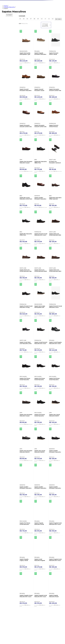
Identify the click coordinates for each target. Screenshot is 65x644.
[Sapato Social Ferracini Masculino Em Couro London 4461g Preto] (35, 274)
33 (5, 47)
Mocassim (7, 33)
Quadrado (7, 138)
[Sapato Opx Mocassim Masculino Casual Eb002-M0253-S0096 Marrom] (35, 130)
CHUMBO (6, 107)
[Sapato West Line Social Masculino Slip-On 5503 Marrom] (46, 202)
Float (5, 154)
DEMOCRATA (7, 85)
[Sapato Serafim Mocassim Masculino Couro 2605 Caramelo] (46, 383)
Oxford (6, 35)
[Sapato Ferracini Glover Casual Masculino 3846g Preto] (46, 57)
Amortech (7, 149)
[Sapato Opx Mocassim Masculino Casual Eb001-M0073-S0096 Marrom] (46, 310)
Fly (5, 156)
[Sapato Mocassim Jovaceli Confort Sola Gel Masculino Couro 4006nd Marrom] (46, 93)
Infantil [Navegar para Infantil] (28, 9)
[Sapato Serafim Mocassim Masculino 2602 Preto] (57, 347)
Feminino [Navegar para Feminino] (11, 9)
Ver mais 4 (5, 65)
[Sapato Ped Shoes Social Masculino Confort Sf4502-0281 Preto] (57, 310)
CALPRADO (7, 81)
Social (6, 37)
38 (5, 53)
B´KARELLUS (7, 75)
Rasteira (6, 140)
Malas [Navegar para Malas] (40, 9)
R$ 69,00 (8, 182)
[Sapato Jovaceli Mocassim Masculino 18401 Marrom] (57, 57)
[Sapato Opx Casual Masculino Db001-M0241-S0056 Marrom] (24, 347)
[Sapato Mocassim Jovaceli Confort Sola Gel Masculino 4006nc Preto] (35, 93)
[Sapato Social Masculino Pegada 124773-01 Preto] (57, 419)
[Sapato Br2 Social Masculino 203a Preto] (24, 166)
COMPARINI (7, 83)
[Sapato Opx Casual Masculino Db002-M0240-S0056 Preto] (46, 347)
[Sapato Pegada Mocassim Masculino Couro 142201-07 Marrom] (35, 57)
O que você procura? (16, 2)
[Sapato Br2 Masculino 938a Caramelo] (46, 166)
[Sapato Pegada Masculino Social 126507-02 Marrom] (24, 419)
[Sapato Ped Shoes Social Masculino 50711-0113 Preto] (35, 310)
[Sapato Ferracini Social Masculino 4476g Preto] (35, 238)
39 (5, 55)
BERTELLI (6, 77)
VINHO (6, 116)
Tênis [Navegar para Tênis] (23, 9)
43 (5, 63)
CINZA (6, 108)
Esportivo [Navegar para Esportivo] (34, 9)
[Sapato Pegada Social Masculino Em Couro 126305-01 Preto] (35, 419)
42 (5, 61)
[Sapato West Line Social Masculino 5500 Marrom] (57, 202)
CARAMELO (7, 103)
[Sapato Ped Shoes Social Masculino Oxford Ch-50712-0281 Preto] (24, 310)
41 (5, 59)
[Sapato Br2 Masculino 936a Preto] (57, 166)
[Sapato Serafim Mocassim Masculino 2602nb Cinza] (24, 383)
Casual (6, 31)
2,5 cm (6, 123)
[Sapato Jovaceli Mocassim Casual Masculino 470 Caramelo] (24, 93)
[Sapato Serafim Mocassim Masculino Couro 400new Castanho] (35, 166)
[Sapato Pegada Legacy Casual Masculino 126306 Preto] (46, 419)
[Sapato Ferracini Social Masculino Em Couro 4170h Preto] (24, 202)
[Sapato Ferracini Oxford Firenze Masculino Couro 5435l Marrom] (24, 130)
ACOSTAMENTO (8, 71)
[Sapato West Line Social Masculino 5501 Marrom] (24, 238)
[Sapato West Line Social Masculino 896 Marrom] (35, 202)
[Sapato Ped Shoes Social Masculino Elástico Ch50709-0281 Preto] (57, 383)
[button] (9, 29)
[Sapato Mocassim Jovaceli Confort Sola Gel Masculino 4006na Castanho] (57, 93)
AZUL (5, 97)
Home (6, 16)
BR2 (5, 79)
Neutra (6, 173)
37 (5, 51)
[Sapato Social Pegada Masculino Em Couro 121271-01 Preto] (46, 274)
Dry (5, 152)
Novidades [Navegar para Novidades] (4, 9)
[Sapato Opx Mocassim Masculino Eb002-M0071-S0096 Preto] (35, 347)
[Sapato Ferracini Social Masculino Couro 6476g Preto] (57, 238)
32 (5, 45)
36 (5, 49)
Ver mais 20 (6, 91)
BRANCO (6, 101)
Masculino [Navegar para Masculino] (18, 9)
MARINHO (7, 110)
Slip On (6, 167)
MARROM (7, 112)
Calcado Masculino (9, 17)
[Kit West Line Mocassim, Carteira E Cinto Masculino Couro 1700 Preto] (57, 130)
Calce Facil (7, 151)
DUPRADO (7, 87)
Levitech (6, 158)
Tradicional (7, 39)
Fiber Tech (6, 160)
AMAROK (6, 73)
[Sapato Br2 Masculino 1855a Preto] (46, 130)
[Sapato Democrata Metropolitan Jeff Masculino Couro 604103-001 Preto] (46, 238)
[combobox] (29, 4)
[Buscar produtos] (46, 5)
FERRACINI (7, 88)
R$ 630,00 (14, 182)
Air (5, 147)
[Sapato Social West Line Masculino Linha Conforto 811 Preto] (24, 274)
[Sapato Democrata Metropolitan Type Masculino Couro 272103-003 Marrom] (24, 57)
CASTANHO (7, 105)
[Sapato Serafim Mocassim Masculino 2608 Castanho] (35, 383)
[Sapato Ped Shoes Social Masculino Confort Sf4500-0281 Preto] (57, 274)
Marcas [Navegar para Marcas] (45, 9)
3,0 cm (6, 125)
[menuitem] (56, 9)
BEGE (6, 99)
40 (5, 57)
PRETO (6, 114)
